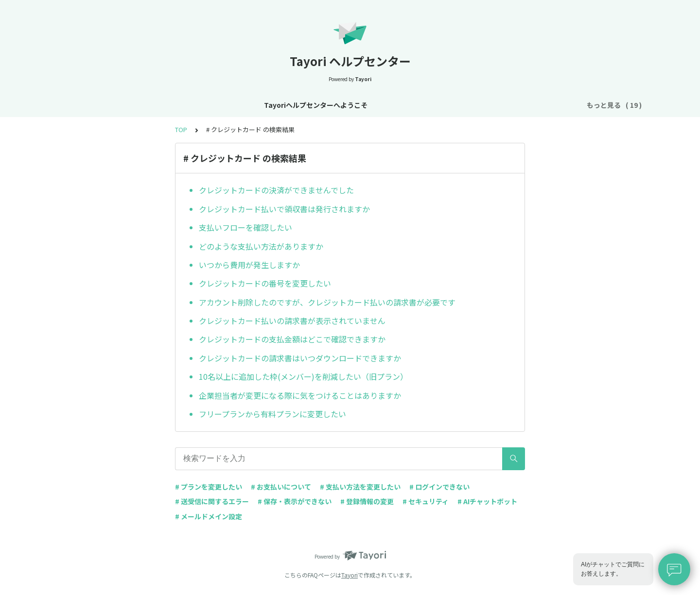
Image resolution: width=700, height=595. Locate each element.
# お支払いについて (281, 487)
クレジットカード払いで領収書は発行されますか (284, 209)
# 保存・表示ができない (295, 501)
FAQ (561, 105)
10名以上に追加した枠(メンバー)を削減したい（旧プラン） (303, 376)
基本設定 (297, 105)
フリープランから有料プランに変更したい (272, 414)
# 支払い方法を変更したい (360, 487)
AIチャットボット (514, 105)
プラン (382, 105)
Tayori (350, 575)
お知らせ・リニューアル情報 (225, 105)
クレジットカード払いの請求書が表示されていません (292, 321)
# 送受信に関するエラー (212, 501)
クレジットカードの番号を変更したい (265, 283)
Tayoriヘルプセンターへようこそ (116, 105)
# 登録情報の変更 (367, 501)
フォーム (460, 105)
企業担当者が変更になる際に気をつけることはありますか (300, 395)
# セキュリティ (426, 501)
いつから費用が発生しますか (249, 265)
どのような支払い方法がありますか (261, 246)
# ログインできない (439, 487)
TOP (181, 129)
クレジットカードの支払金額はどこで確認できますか (292, 339)
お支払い (419, 105)
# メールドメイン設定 (209, 516)
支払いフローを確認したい (245, 227)
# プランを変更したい (209, 487)
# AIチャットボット (487, 501)
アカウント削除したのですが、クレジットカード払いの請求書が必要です (327, 302)
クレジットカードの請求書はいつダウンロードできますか (300, 358)
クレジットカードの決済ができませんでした (276, 190)
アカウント (341, 105)
